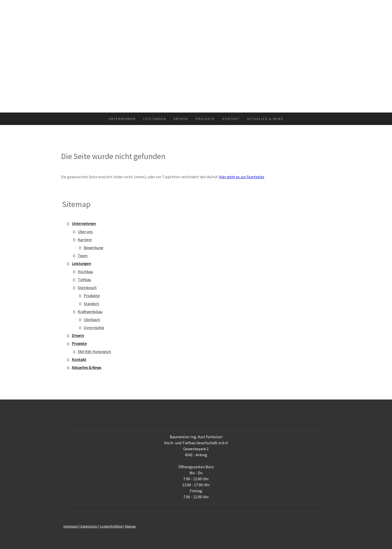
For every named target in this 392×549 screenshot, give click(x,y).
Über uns (85, 231)
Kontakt (231, 119)
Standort (91, 303)
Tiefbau (84, 279)
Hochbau (85, 271)
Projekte (205, 119)
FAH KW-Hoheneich (94, 351)
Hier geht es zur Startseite (242, 177)
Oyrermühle (94, 327)
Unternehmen (122, 119)
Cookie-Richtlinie (111, 526)
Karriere (85, 239)
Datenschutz (89, 526)
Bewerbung (93, 247)
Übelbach (92, 319)
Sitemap (130, 526)
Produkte (92, 295)
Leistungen (155, 119)
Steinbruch (87, 287)
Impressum (71, 526)
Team (83, 255)
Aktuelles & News (265, 119)
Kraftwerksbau (90, 311)
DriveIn (181, 119)
